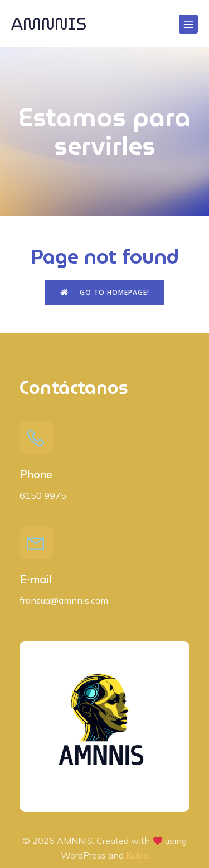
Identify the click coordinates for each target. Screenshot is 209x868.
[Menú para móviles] (188, 24)
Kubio (137, 855)
